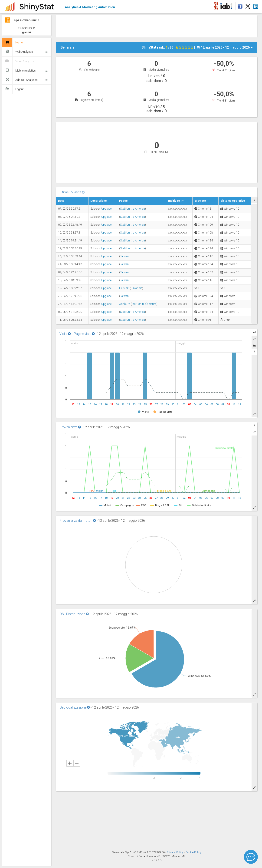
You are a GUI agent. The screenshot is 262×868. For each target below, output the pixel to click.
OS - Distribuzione (74, 614)
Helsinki (124, 288)
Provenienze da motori (78, 521)
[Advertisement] (157, 26)
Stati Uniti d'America (133, 209)
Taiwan (124, 256)
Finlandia (136, 288)
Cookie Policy (193, 852)
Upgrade (106, 209)
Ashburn (125, 304)
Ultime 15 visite (72, 192)
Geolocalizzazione (75, 707)
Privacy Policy (175, 852)
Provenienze (70, 427)
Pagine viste (84, 334)
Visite (65, 334)
